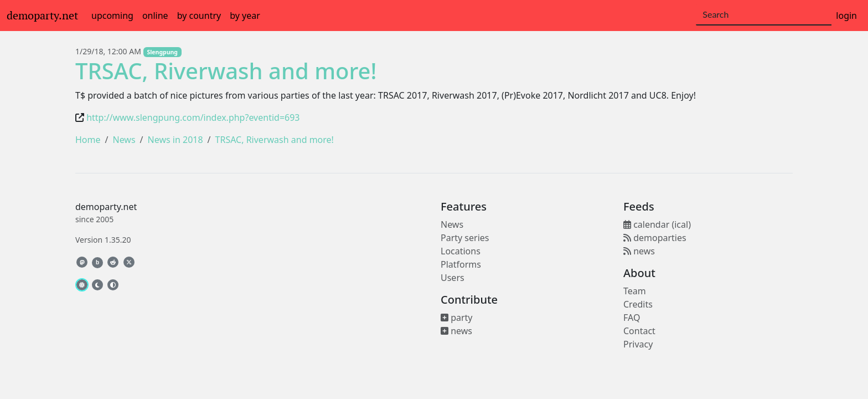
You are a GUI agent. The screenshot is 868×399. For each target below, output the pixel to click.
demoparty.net (42, 16)
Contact (639, 331)
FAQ (632, 318)
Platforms (461, 264)
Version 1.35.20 (103, 240)
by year (245, 16)
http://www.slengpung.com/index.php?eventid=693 (193, 117)
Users (453, 278)
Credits (638, 304)
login (846, 16)
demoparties (655, 238)
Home (88, 140)
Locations (461, 251)
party (457, 318)
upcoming (112, 16)
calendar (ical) (657, 224)
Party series (465, 238)
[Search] (764, 15)
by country (199, 16)
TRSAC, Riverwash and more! (226, 71)
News (124, 140)
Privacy (638, 344)
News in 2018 (175, 140)
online (155, 16)
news (456, 331)
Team (635, 291)
